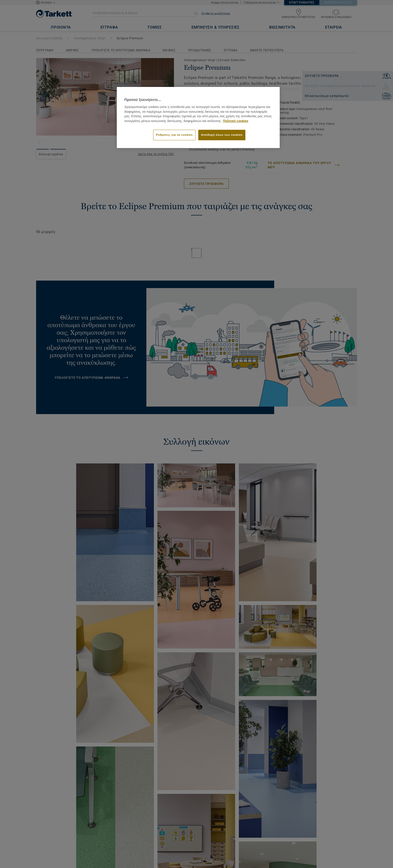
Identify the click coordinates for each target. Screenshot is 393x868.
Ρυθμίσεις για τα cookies (174, 135)
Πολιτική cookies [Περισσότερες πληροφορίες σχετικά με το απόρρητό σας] (236, 121)
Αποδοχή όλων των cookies (222, 135)
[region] (198, 117)
